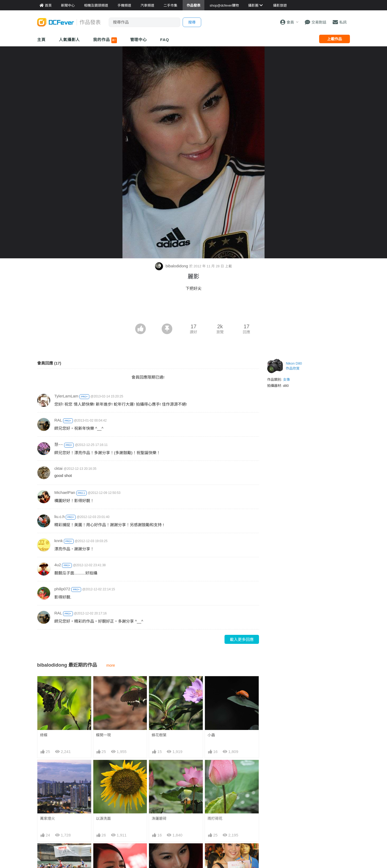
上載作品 (335, 39)
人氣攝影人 (69, 40)
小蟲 (211, 735)
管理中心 (139, 40)
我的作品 (105, 40)
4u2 (58, 565)
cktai (58, 468)
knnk (59, 541)
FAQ (165, 40)
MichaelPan (65, 492)
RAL (58, 420)
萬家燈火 (47, 818)
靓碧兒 (213, 853)
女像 (287, 380)
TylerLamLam (66, 396)
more (111, 665)
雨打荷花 (215, 818)
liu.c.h (60, 517)
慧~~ (59, 444)
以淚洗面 (103, 818)
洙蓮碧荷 (159, 818)
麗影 (155, 853)
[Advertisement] (193, 309)
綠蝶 (44, 735)
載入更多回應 (242, 639)
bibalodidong (172, 266)
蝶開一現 (103, 735)
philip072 (62, 589)
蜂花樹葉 (159, 735)
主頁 (41, 40)
